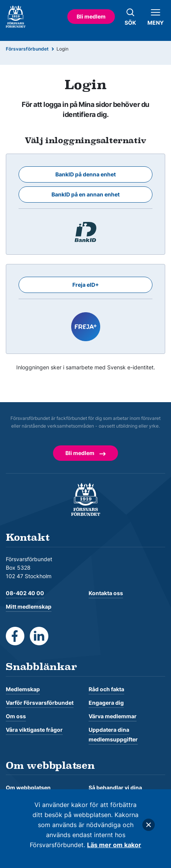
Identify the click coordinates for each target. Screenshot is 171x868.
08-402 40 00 (25, 593)
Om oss (16, 716)
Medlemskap (23, 689)
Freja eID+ (86, 285)
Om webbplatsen (28, 788)
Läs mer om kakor (114, 845)
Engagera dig (106, 703)
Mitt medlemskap (29, 607)
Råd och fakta (106, 689)
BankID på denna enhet (85, 174)
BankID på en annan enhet (85, 194)
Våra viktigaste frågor (34, 730)
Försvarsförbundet (27, 49)
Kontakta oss (106, 593)
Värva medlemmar (113, 716)
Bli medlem (91, 16)
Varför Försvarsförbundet (40, 703)
